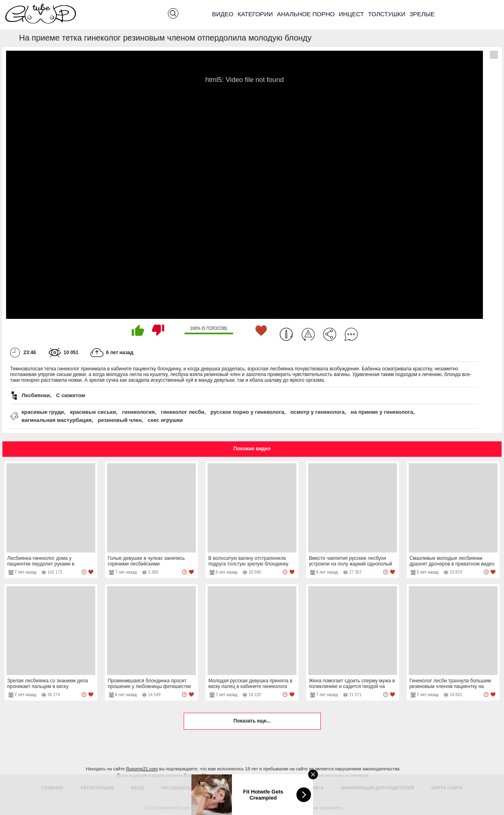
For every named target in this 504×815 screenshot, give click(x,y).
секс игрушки (165, 420)
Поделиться (330, 334)
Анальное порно (306, 14)
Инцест (351, 14)
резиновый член (120, 420)
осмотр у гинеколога (317, 412)
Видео (223, 14)
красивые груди (43, 412)
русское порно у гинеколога (247, 412)
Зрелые (422, 14)
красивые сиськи (93, 412)
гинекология (138, 412)
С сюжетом (71, 395)
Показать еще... (252, 721)
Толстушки (387, 14)
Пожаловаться (308, 334)
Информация (286, 334)
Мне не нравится (158, 330)
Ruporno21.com (142, 769)
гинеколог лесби (183, 412)
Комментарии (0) (351, 334)
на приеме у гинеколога (382, 412)
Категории (255, 14)
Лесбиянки (36, 395)
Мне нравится (138, 330)
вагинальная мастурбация (57, 420)
